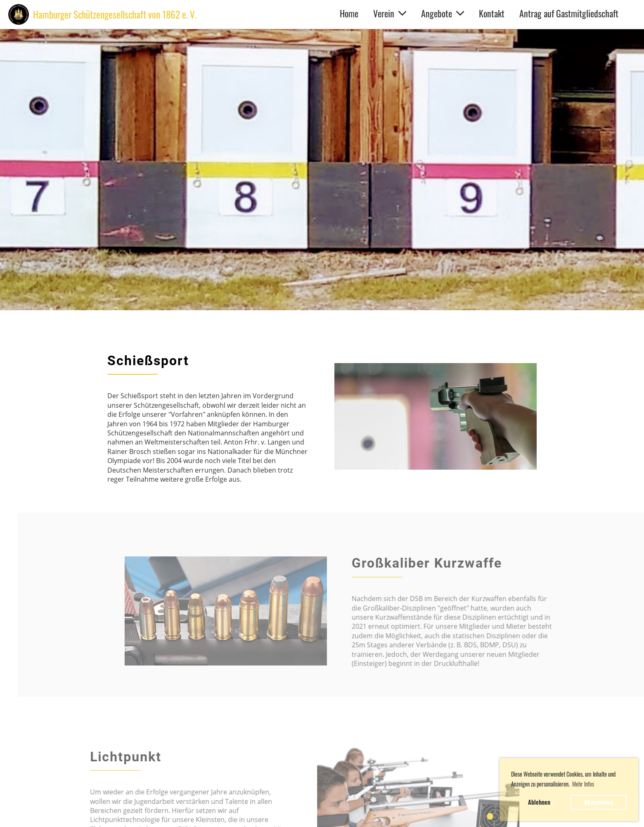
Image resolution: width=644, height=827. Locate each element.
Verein (390, 13)
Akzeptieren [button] (599, 802)
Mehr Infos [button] (583, 784)
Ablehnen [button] (539, 802)
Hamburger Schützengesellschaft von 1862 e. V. (115, 14)
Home (349, 13)
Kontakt (492, 13)
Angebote (443, 13)
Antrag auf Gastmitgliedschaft (569, 13)
